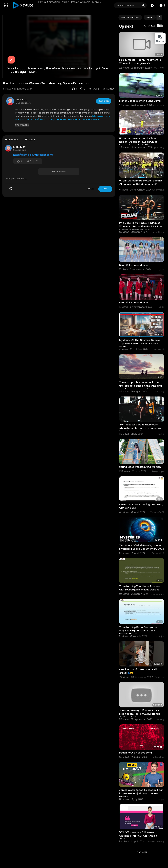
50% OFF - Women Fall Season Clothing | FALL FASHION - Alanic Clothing (138, 836)
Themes (160, 39)
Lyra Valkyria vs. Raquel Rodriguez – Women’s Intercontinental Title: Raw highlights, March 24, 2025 (141, 226)
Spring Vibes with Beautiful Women (140, 467)
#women (73, 119)
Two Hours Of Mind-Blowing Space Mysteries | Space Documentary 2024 (142, 547)
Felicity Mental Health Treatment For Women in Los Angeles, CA (141, 62)
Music (66, 2)
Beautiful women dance (134, 265)
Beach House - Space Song (136, 753)
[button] (162, 6)
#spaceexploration (89, 119)
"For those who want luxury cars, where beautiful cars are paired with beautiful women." (141, 428)
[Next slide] (160, 17)
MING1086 (20, 147)
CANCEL (90, 189)
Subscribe (103, 101)
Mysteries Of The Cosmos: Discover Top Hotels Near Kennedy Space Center (140, 344)
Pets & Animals (81, 2)
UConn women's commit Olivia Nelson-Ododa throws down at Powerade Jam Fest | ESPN (138, 142)
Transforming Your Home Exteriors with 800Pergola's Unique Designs (140, 588)
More (97, 2)
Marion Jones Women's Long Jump (140, 101)
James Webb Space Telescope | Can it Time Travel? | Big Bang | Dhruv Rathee (141, 793)
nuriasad (21, 99)
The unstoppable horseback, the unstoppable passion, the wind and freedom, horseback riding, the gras (141, 386)
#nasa (64, 119)
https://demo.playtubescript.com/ (33, 155)
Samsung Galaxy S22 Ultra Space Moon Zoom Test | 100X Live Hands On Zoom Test (140, 714)
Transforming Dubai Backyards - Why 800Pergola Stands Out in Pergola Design (139, 631)
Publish (105, 189)
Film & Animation (49, 2)
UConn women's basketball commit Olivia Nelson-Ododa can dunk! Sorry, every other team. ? (141, 184)
